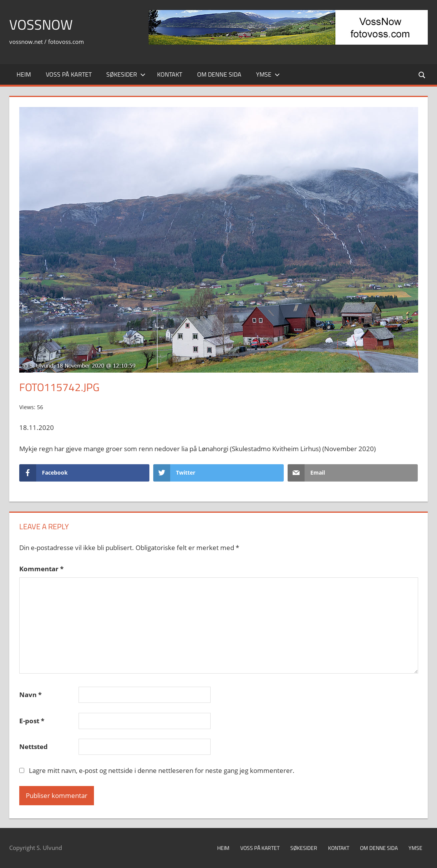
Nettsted (33, 747)
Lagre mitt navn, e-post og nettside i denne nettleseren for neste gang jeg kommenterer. (162, 770)
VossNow (41, 24)
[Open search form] (422, 74)
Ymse (268, 74)
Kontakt (170, 74)
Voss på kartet (69, 74)
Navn (30, 695)
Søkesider (126, 74)
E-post (32, 721)
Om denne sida (219, 74)
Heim (24, 74)
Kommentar (41, 569)
